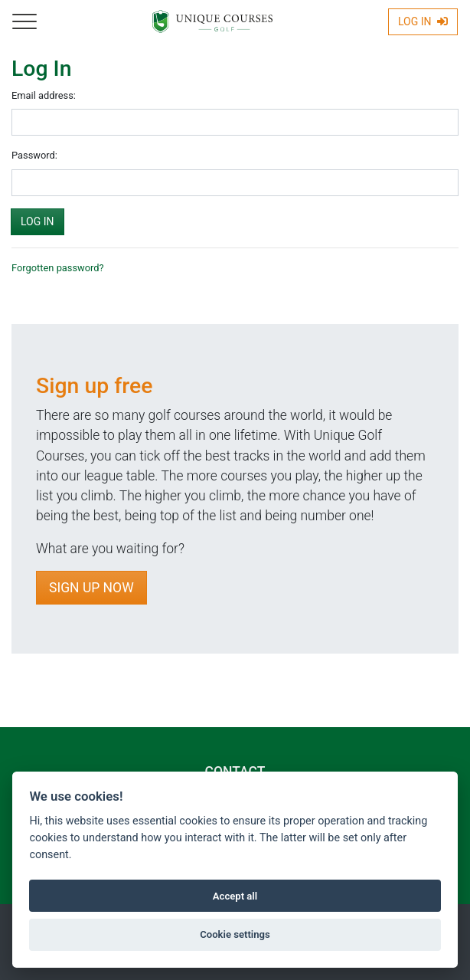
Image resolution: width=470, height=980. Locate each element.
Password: (34, 155)
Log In (423, 21)
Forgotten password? (58, 268)
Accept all (235, 896)
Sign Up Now (91, 588)
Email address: (44, 95)
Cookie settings (235, 934)
